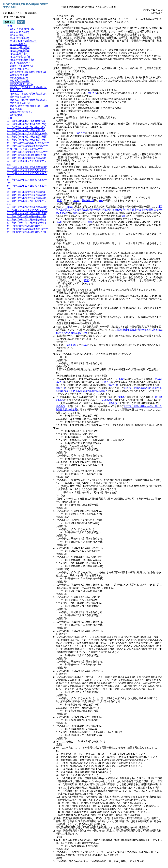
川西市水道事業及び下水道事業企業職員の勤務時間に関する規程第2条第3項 (109, 210)
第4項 (75, 213)
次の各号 (92, 93)
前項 (59, 200)
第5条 (84, 345)
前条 (101, 200)
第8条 (77, 200)
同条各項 (106, 382)
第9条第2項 (88, 200)
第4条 (70, 207)
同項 (90, 222)
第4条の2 (71, 345)
